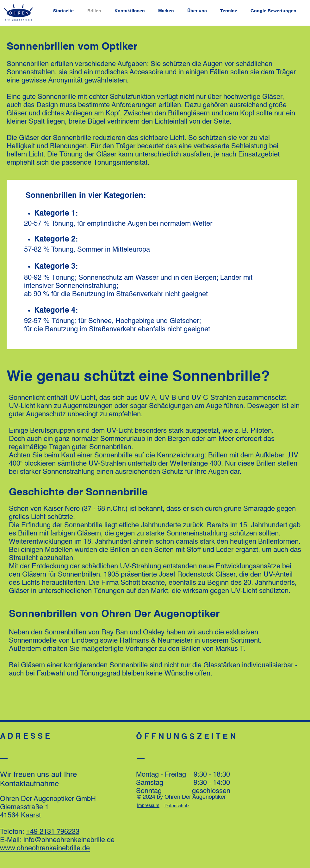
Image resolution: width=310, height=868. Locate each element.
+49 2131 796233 (53, 832)
